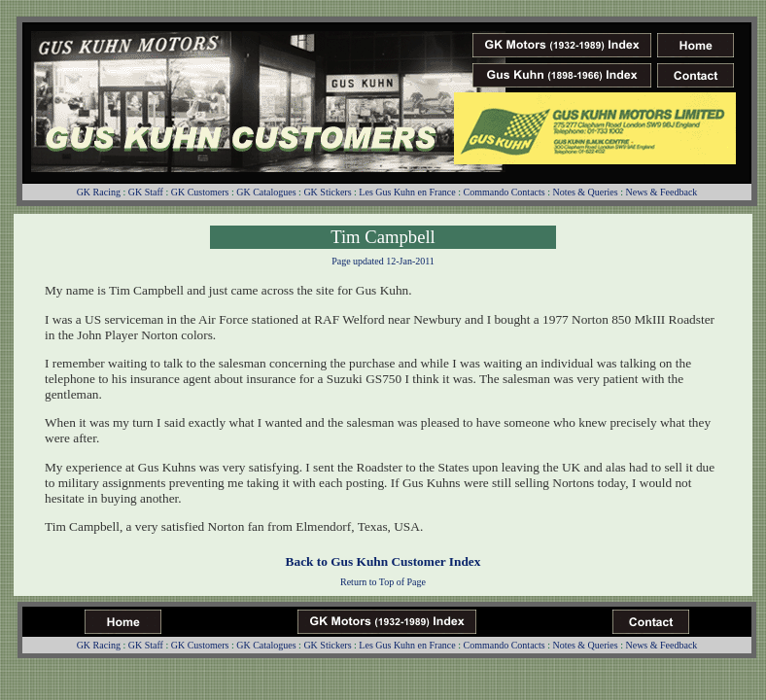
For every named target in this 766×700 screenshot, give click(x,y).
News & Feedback (661, 192)
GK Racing (99, 192)
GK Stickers (327, 192)
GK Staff (146, 192)
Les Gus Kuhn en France (407, 192)
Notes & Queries (585, 192)
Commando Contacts (505, 192)
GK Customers (200, 192)
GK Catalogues (266, 192)
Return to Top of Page (383, 582)
